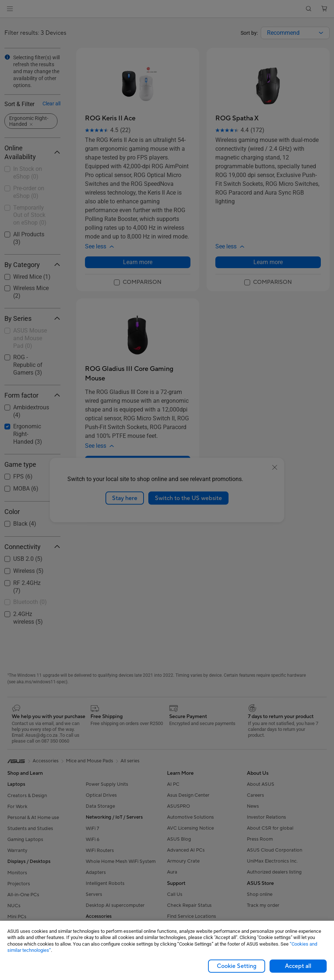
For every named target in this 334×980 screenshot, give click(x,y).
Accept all (298, 966)
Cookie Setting (237, 966)
